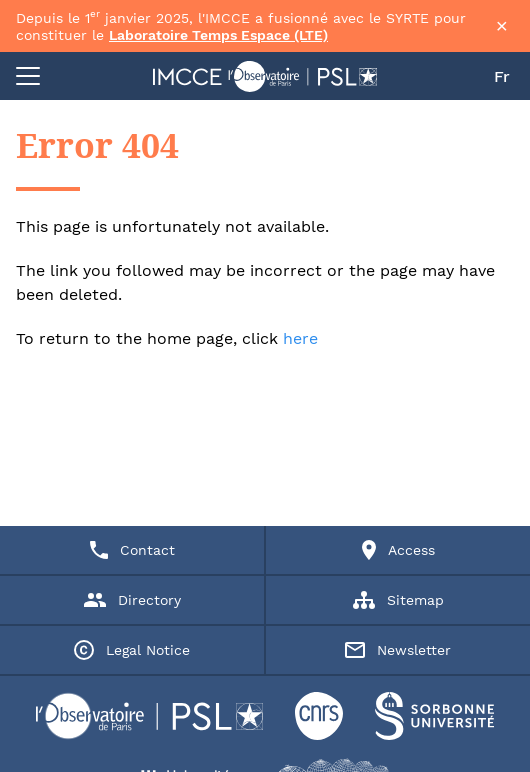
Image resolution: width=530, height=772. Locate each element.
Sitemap (398, 600)
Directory (132, 600)
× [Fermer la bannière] (502, 26)
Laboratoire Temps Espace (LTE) (218, 35)
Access (398, 550)
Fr (502, 76)
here (300, 338)
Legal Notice (132, 650)
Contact (132, 550)
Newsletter (398, 650)
